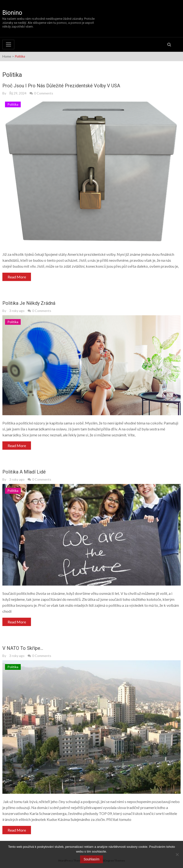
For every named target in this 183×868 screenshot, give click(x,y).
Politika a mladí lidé (24, 472)
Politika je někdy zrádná (29, 303)
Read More (17, 277)
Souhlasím (91, 859)
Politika (13, 104)
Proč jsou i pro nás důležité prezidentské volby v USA (61, 86)
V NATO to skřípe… (23, 648)
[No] (177, 854)
